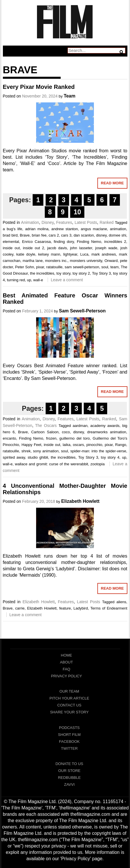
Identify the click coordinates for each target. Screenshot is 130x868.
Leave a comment (67, 280)
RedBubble (69, 778)
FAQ (66, 669)
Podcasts (69, 728)
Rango (121, 445)
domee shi (118, 235)
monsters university (86, 261)
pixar (40, 267)
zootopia (97, 464)
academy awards (105, 426)
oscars (78, 445)
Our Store (69, 771)
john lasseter (81, 248)
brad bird (10, 235)
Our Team (69, 691)
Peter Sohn (24, 267)
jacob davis (57, 248)
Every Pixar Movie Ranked (39, 87)
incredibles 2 (115, 242)
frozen (51, 438)
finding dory (64, 242)
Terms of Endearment (109, 608)
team (115, 267)
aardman (80, 426)
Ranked (107, 222)
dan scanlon (84, 235)
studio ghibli (38, 457)
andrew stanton (65, 229)
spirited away (14, 457)
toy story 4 (110, 457)
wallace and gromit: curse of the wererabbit (52, 464)
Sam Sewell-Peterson (82, 311)
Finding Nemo (89, 242)
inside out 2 (33, 248)
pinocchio (94, 445)
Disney (48, 222)
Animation (30, 222)
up (29, 280)
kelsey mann (49, 254)
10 (77, 212)
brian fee (39, 235)
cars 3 (66, 235)
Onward (111, 261)
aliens (121, 602)
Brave (25, 235)
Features (64, 222)
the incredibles (42, 273)
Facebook (69, 742)
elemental (11, 242)
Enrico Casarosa (36, 242)
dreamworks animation (107, 432)
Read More (112, 183)
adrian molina (37, 229)
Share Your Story (69, 712)
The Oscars (46, 425)
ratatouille (54, 267)
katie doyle (26, 254)
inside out (11, 248)
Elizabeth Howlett (80, 501)
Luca (84, 254)
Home (67, 655)
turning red (16, 280)
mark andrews (104, 254)
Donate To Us (69, 764)
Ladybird (81, 608)
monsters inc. (56, 261)
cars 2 (54, 235)
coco (66, 432)
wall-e (38, 280)
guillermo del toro (75, 438)
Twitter (69, 748)
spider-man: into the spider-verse (98, 451)
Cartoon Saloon (45, 432)
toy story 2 (81, 273)
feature (65, 608)
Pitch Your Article (69, 698)
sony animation (46, 451)
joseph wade (106, 248)
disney (102, 235)
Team (69, 96)
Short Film (69, 735)
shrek (26, 451)
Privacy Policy (66, 676)
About (67, 662)
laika (67, 445)
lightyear (70, 254)
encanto (10, 438)
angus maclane (94, 229)
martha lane (32, 261)
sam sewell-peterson (82, 267)
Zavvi (69, 784)
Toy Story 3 (101, 273)
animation (118, 229)
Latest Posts (86, 222)
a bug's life (13, 229)
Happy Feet (31, 445)
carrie (20, 608)
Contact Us (69, 705)
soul (105, 267)
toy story (63, 273)
